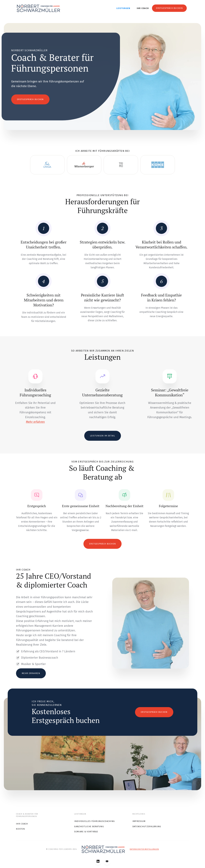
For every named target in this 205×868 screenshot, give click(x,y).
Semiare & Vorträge (86, 832)
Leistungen (123, 8)
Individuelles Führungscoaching (94, 821)
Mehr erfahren (35, 422)
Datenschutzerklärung (147, 826)
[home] (38, 8)
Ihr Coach (143, 8)
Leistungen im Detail (103, 436)
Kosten (20, 829)
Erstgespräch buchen (169, 8)
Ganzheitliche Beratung (89, 826)
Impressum (139, 821)
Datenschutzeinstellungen (144, 849)
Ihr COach (22, 824)
